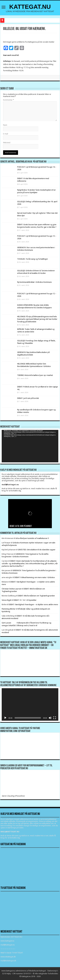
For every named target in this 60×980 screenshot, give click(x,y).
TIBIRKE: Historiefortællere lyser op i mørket (35, 375)
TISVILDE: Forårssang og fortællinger (33, 259)
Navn (5, 125)
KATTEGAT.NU (30, 7)
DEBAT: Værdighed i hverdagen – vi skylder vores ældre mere (33, 604)
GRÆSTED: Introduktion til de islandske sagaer (37, 550)
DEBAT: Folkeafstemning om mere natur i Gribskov (35, 577)
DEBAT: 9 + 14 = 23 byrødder (25, 600)
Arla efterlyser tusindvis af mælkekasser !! (32, 538)
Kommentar (9, 100)
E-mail (6, 134)
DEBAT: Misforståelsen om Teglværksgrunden (36, 596)
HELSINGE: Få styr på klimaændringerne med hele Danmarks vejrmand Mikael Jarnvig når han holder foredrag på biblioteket (37, 319)
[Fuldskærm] (55, 718)
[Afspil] (5, 718)
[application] (30, 446)
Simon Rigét (6, 600)
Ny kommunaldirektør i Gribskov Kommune (34, 282)
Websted (7, 143)
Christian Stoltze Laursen (12, 589)
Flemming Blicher (9, 609)
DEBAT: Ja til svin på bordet (28, 398)
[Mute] (50, 718)
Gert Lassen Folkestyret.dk (15, 623)
